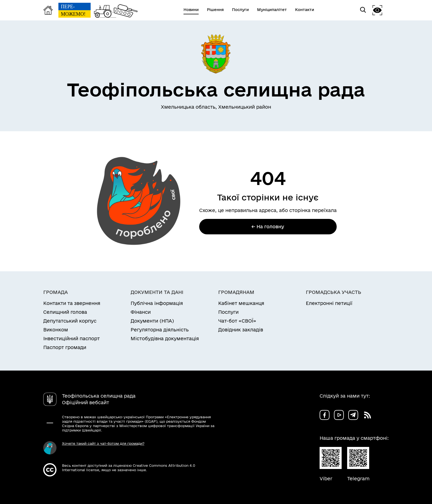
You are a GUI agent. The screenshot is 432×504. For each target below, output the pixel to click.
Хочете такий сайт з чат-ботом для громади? (103, 443)
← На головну (268, 226)
